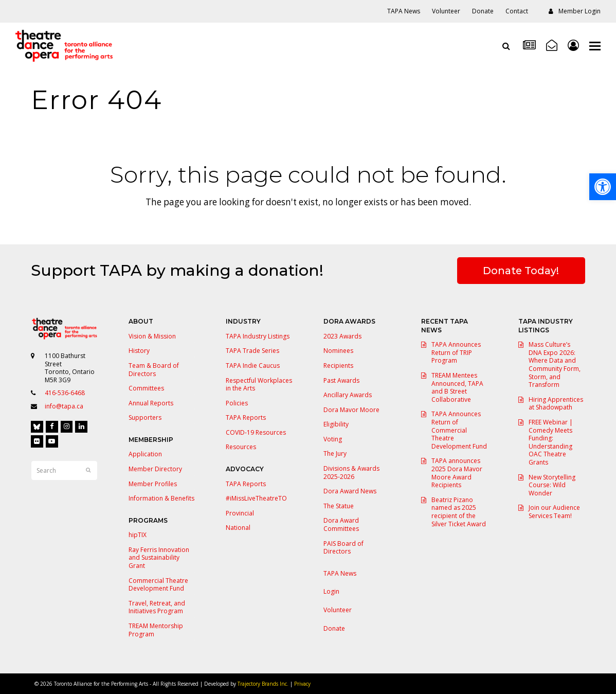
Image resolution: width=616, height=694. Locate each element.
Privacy (302, 684)
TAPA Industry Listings (258, 336)
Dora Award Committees (341, 524)
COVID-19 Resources (256, 432)
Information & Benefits (161, 498)
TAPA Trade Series (252, 351)
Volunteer (338, 610)
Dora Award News (350, 491)
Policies (237, 403)
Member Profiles (153, 484)
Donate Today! (521, 271)
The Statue (339, 506)
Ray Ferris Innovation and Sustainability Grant (159, 558)
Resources (241, 447)
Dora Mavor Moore (351, 410)
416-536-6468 (65, 393)
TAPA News (340, 573)
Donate (334, 628)
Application (145, 454)
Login (331, 591)
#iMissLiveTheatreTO (256, 498)
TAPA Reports (246, 417)
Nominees (338, 351)
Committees (146, 388)
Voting (333, 439)
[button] (595, 46)
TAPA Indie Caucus (253, 366)
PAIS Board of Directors (343, 548)
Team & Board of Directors (154, 370)
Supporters (145, 417)
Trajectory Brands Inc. (263, 684)
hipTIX (138, 535)
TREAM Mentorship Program (156, 630)
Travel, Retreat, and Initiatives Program (157, 607)
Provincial (240, 513)
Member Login (579, 11)
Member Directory (155, 469)
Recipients (338, 366)
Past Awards (341, 380)
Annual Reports (151, 403)
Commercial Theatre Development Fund (158, 585)
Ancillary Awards (348, 395)
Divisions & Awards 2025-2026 (351, 473)
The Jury (335, 453)
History (139, 351)
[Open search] (506, 46)
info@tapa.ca (64, 406)
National (238, 528)
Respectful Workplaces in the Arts (259, 385)
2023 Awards (342, 336)
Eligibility (336, 424)
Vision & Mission (152, 336)
